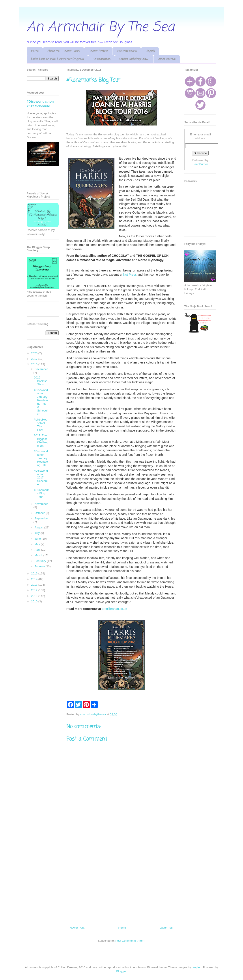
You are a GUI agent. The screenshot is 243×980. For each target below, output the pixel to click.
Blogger (121, 971)
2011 (35, 596)
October (40, 513)
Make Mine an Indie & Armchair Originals (57, 59)
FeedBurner (200, 164)
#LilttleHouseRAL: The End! (40, 425)
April (38, 550)
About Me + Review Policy (64, 51)
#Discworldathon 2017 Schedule (41, 477)
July (38, 533)
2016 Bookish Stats (40, 381)
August (39, 527)
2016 (35, 364)
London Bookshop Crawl (134, 59)
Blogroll (150, 51)
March (39, 555)
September (42, 518)
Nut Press (130, 275)
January (40, 566)
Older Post (167, 928)
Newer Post (77, 928)
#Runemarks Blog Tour (41, 493)
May (38, 544)
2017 (35, 359)
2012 (35, 590)
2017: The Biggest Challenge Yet (41, 441)
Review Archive (98, 51)
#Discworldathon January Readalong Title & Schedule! (41, 402)
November (41, 504)
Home (35, 51)
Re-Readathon (102, 59)
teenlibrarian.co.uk (114, 609)
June (38, 539)
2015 (35, 573)
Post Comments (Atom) (130, 941)
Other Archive (167, 59)
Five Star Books (127, 51)
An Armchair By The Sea (101, 27)
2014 (35, 579)
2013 (35, 585)
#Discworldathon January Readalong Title (41, 458)
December (41, 369)
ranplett (197, 967)
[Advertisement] (121, 883)
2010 (35, 601)
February (41, 561)
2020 (35, 353)
